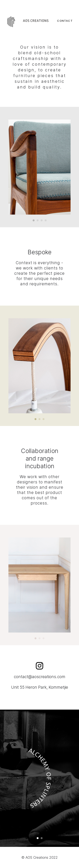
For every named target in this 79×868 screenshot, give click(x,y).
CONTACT (65, 21)
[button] (34, 220)
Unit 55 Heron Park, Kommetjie (40, 687)
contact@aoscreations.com (40, 677)
